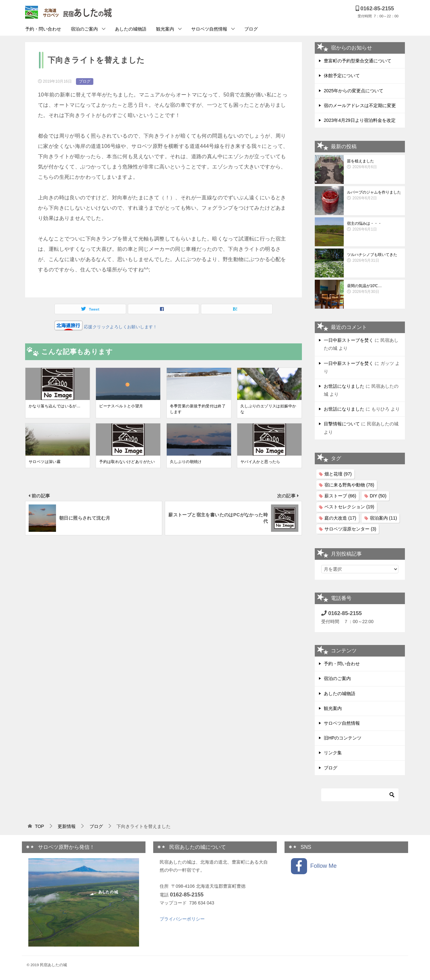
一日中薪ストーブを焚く (349, 340)
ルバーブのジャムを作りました (374, 195)
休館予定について (342, 76)
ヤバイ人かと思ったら (260, 462)
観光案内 (165, 29)
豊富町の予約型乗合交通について (358, 61)
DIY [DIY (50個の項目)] (378, 496)
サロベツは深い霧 (45, 462)
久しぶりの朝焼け (186, 462)
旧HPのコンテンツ (343, 738)
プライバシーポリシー (182, 919)
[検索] (360, 795)
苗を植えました (374, 164)
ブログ (251, 29)
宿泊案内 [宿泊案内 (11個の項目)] (383, 518)
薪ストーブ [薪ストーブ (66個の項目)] (340, 496)
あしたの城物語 (131, 29)
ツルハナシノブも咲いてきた (374, 258)
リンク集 (333, 753)
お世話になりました (344, 386)
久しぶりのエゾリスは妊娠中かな (268, 409)
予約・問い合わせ (43, 29)
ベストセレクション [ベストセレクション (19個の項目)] (349, 507)
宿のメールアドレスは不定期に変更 (360, 105)
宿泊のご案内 (84, 29)
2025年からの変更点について (354, 91)
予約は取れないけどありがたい (127, 462)
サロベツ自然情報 (209, 29)
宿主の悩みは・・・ (374, 227)
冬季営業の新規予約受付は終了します (198, 409)
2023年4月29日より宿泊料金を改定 (360, 120)
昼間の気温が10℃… (374, 289)
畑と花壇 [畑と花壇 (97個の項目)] (338, 474)
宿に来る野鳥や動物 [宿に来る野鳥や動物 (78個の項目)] (349, 485)
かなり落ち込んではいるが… (55, 406)
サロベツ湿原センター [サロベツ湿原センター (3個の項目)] (350, 529)
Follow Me (314, 866)
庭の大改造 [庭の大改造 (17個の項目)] (340, 518)
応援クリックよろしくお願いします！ (120, 327)
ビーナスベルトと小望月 (121, 406)
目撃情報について (342, 424)
